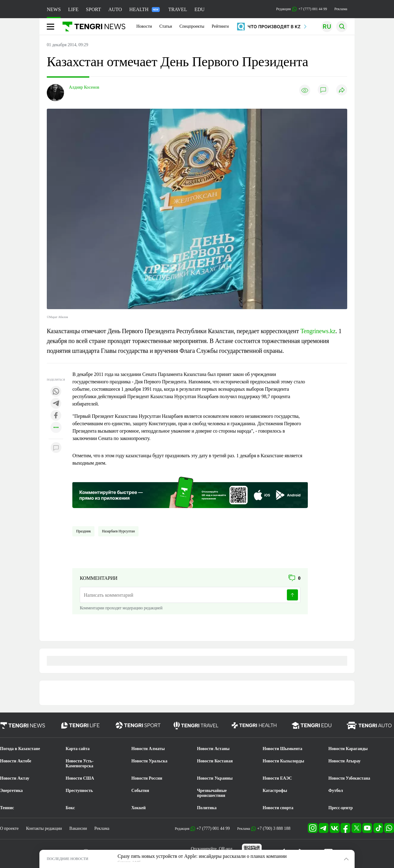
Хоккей (139, 808)
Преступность (79, 791)
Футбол (336, 791)
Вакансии (78, 828)
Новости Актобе (16, 761)
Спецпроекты (192, 26)
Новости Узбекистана (349, 778)
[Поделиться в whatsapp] (56, 392)
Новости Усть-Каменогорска (80, 763)
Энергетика (11, 791)
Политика (207, 808)
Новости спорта (278, 808)
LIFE (73, 9)
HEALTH (145, 9)
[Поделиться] (342, 90)
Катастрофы (275, 791)
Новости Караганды (348, 749)
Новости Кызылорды (283, 761)
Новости (144, 26)
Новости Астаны (213, 749)
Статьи (166, 26)
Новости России (147, 778)
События (140, 791)
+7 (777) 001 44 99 (213, 828)
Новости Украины (215, 778)
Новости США (80, 778)
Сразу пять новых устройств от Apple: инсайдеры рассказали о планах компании (202, 856)
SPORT (93, 9)
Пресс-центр (341, 808)
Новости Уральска (149, 761)
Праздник (83, 531)
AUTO (115, 9)
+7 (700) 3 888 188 (274, 828)
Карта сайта (78, 749)
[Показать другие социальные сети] (56, 428)
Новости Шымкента (282, 749)
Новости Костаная (215, 761)
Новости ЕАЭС (277, 778)
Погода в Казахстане (20, 749)
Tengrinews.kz (318, 331)
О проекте (9, 828)
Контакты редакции (44, 828)
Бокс (70, 808)
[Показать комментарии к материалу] (56, 448)
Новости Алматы (148, 749)
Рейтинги (220, 26)
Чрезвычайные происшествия (212, 793)
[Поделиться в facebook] (56, 416)
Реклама (341, 9)
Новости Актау (15, 778)
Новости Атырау (345, 761)
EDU (200, 9)
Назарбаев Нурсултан (118, 531)
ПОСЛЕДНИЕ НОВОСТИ (68, 859)
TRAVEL (178, 9)
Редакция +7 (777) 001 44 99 (302, 9)
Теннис (7, 808)
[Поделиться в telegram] (56, 404)
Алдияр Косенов (84, 87)
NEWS (54, 9)
